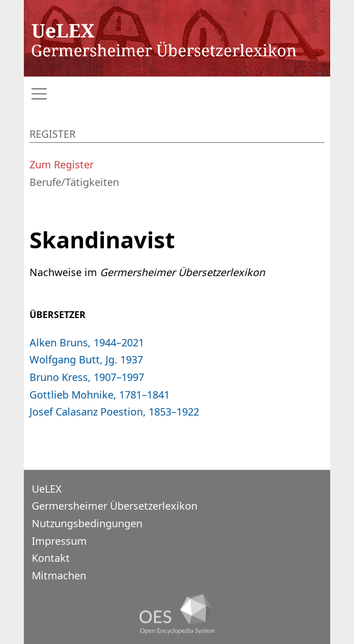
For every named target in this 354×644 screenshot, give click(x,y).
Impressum (59, 541)
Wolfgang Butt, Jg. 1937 (86, 359)
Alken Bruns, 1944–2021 (87, 342)
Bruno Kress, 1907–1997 (87, 377)
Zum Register (62, 164)
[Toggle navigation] (177, 94)
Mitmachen (59, 575)
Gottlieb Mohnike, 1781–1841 (100, 395)
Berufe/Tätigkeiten (74, 182)
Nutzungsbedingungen (87, 523)
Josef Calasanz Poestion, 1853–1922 (114, 412)
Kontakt (51, 558)
